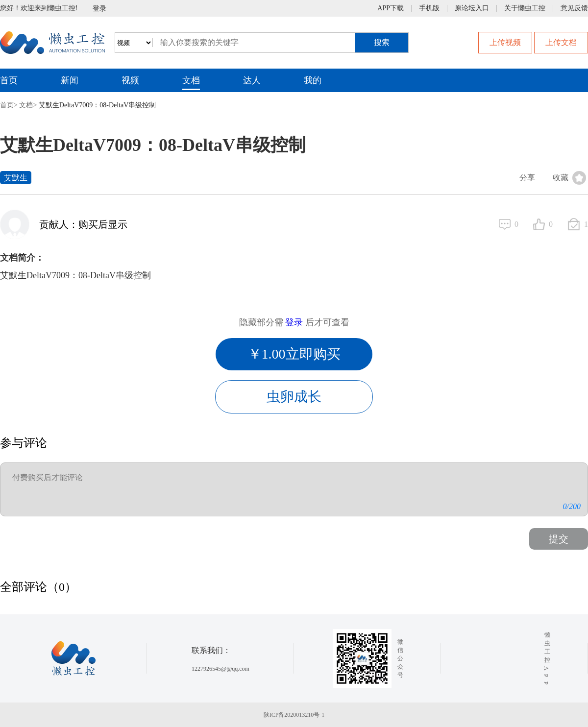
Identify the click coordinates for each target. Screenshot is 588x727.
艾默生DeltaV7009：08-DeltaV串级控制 (98, 105)
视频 (130, 80)
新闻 (70, 80)
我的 (313, 80)
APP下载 (391, 8)
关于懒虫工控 (525, 8)
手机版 (429, 8)
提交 (559, 539)
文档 (191, 80)
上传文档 (561, 42)
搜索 (382, 42)
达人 (252, 80)
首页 (9, 80)
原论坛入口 (472, 8)
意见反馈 (574, 8)
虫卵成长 (294, 397)
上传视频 (505, 42)
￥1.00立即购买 (294, 354)
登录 (99, 9)
